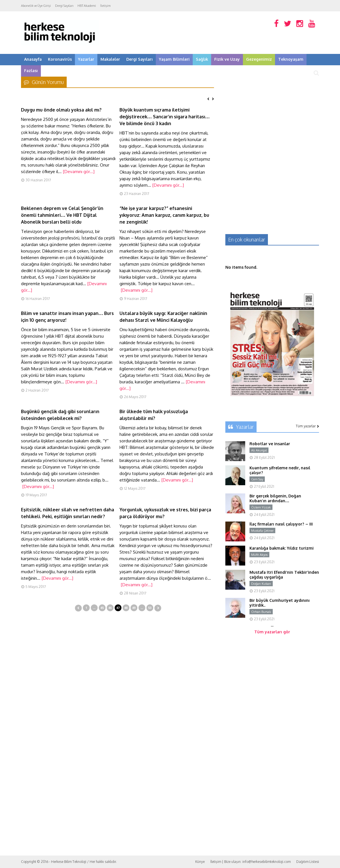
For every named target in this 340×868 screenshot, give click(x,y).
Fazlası (31, 71)
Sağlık (202, 59)
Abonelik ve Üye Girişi (36, 6)
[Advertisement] (272, 115)
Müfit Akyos (259, 555)
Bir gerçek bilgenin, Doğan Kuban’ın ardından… (275, 498)
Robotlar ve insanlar (270, 444)
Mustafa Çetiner (262, 531)
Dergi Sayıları (64, 6)
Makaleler (110, 59)
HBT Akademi (87, 6)
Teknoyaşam (291, 59)
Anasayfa (33, 59)
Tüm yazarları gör (272, 632)
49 (134, 608)
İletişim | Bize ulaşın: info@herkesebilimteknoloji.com (250, 862)
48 (126, 608)
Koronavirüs (60, 59)
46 (110, 608)
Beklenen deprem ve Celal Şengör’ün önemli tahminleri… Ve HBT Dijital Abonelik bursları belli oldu (62, 215)
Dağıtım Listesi (308, 862)
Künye (200, 862)
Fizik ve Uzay (227, 59)
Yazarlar (86, 59)
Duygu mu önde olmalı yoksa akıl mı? (61, 110)
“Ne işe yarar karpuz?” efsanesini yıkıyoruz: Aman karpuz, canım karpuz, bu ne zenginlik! (164, 215)
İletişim (105, 6)
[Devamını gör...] (79, 172)
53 (150, 608)
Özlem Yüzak (261, 507)
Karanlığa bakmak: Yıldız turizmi (282, 548)
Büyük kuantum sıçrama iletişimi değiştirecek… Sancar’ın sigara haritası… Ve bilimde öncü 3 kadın (165, 117)
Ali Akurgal (259, 450)
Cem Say (257, 479)
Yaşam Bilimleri (174, 59)
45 (102, 608)
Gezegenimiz (259, 59)
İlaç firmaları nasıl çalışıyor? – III (281, 524)
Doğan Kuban (261, 584)
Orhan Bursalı (261, 612)
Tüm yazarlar (307, 426)
